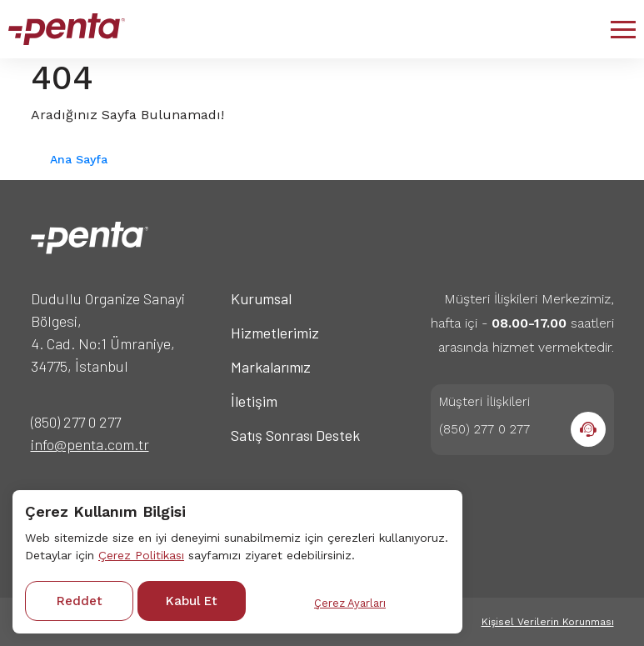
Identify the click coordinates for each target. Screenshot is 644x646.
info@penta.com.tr (90, 444)
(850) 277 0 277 (76, 422)
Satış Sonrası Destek (295, 435)
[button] (623, 29)
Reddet (80, 601)
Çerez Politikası (141, 555)
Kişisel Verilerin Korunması (548, 622)
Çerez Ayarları (350, 603)
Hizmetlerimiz (275, 333)
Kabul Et (192, 601)
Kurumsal (261, 298)
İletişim (254, 401)
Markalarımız (271, 367)
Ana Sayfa (79, 159)
